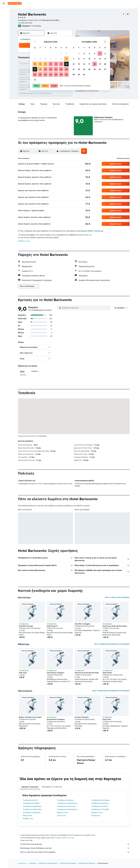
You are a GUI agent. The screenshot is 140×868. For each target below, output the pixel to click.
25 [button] (40, 74)
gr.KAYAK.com (22, 863)
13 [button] (51, 64)
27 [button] (51, 74)
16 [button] (66, 64)
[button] (4, 3)
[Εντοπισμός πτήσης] (4, 30)
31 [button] (35, 80)
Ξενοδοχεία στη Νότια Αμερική (48, 863)
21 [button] (56, 69)
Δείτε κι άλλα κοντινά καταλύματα (117, 597)
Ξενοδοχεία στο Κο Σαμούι (100, 800)
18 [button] (40, 69)
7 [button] (56, 59)
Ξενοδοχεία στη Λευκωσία (66, 806)
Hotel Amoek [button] (107, 673)
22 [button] (61, 69)
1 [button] (61, 53)
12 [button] (45, 64)
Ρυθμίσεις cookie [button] (24, 241)
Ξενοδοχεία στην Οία (30, 800)
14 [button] (56, 64)
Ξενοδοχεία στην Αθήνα (31, 803)
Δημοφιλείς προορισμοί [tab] (30, 787)
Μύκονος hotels (63, 812)
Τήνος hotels (61, 816)
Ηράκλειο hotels (97, 812)
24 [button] (35, 74)
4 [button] (40, 59)
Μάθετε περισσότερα (96, 231)
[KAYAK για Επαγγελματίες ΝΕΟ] (4, 35)
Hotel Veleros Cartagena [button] (56, 673)
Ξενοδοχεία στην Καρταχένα (87, 863)
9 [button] (66, 59)
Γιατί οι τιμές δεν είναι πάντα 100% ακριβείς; (75, 852)
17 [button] (35, 69)
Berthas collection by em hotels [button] (30, 717)
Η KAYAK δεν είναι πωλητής (75, 844)
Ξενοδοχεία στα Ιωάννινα (100, 803)
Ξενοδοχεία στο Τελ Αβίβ (100, 809)
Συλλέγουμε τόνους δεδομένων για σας (75, 848)
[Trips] (4, 41)
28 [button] (56, 74)
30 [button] (66, 74)
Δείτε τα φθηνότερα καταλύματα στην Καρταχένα (112, 644)
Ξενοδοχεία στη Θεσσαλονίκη (67, 809)
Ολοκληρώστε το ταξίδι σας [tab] (52, 787)
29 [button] (61, 74)
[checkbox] (29, 373)
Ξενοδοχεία (32, 863)
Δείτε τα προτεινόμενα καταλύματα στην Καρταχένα (111, 691)
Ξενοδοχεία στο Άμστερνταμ (67, 803)
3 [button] (35, 59)
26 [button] (45, 74)
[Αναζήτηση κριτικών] (86, 308)
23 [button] (66, 69)
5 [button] (45, 59)
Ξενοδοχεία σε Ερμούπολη (32, 806)
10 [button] (35, 64)
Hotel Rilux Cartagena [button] (83, 624)
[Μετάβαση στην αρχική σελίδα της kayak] (15, 3)
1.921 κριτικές (36, 26)
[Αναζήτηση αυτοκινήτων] (4, 19)
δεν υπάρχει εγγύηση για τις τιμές (64, 838)
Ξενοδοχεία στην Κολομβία (68, 863)
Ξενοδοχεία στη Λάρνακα (32, 812)
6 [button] (51, 59)
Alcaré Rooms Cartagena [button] (56, 719)
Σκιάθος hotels (28, 819)
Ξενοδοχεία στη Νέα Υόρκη (32, 809)
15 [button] (61, 64)
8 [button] (61, 59)
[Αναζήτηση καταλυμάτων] (4, 15)
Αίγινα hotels (96, 816)
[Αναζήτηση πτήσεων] (4, 10)
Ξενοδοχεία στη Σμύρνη (65, 800)
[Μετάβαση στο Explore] (4, 26)
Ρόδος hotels (27, 816)
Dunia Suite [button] (107, 719)
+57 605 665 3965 (25, 23)
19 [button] (45, 69)
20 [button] (51, 69)
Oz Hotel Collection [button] (82, 717)
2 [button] (66, 53)
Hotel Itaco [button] (23, 673)
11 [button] (40, 64)
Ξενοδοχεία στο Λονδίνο (100, 806)
